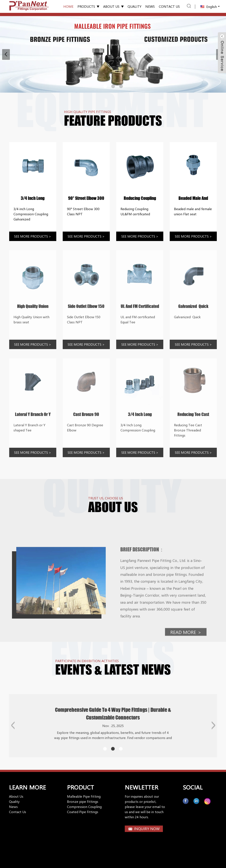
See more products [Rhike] (33, 236)
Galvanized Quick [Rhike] (193, 306)
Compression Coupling (84, 807)
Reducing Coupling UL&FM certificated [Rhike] (140, 198)
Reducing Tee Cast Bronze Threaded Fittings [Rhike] (193, 414)
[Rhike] (33, 166)
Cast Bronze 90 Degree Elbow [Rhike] (86, 414)
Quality (135, 6)
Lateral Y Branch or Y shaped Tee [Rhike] (33, 414)
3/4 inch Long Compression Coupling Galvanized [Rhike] (33, 198)
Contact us (169, 6)
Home (68, 6)
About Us (113, 6)
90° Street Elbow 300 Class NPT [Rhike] (86, 198)
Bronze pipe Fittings (83, 801)
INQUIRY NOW (147, 829)
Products (88, 6)
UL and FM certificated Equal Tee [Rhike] (140, 306)
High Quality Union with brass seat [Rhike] (33, 306)
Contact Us (18, 812)
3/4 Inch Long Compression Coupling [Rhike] (140, 414)
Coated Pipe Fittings (83, 812)
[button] (6, 54)
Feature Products (113, 121)
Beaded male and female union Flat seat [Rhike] (193, 198)
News (150, 6)
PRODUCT (80, 787)
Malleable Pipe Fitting (84, 796)
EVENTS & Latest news (113, 670)
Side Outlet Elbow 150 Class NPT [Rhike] (86, 306)
